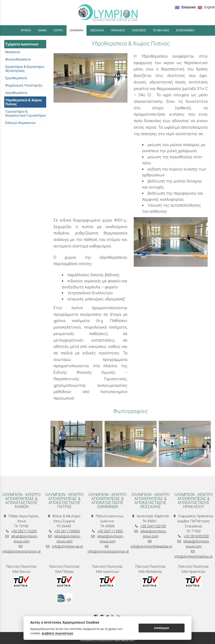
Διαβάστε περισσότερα (57, 633)
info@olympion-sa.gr (67, 546)
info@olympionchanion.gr (22, 551)
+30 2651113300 (110, 531)
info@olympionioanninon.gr (108, 551)
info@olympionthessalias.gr (151, 546)
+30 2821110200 (24, 531)
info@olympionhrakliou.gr (193, 556)
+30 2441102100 (153, 526)
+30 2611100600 (67, 531)
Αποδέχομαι (162, 628)
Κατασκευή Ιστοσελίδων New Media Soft (108, 640)
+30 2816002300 (196, 536)
